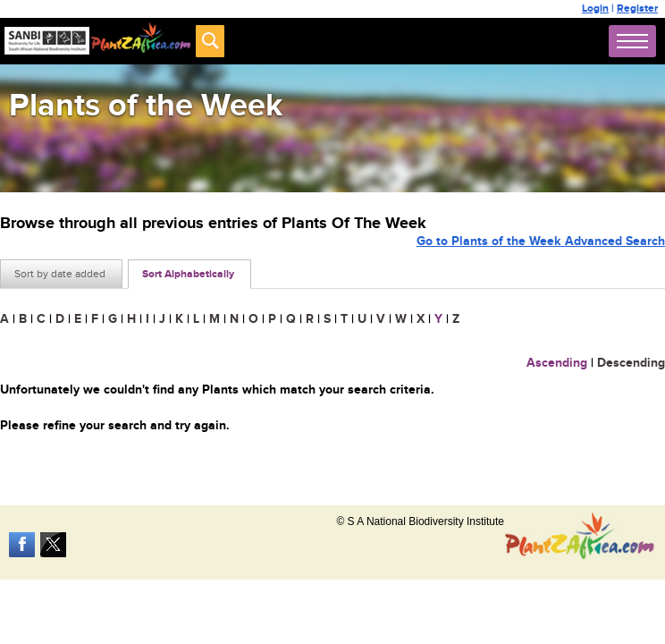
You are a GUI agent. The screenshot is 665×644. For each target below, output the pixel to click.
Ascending (557, 363)
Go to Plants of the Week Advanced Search (541, 241)
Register (637, 8)
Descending (631, 363)
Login (595, 8)
